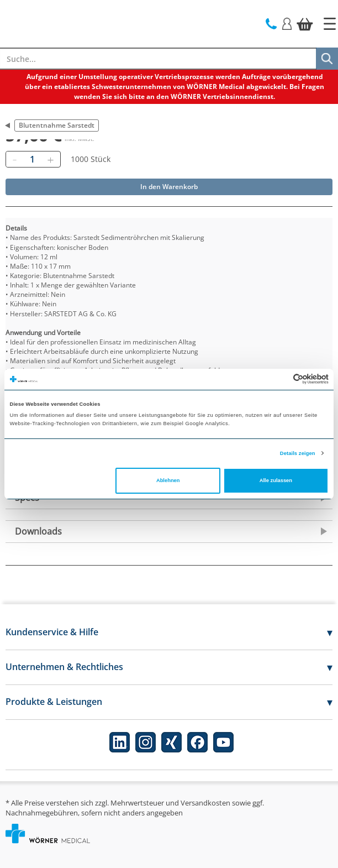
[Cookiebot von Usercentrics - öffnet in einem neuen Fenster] (280, 379)
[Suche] (327, 59)
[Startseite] (330, 24)
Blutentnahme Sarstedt (57, 125)
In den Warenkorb (169, 187)
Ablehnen (168, 480)
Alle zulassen (276, 480)
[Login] (287, 23)
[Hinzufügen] (50, 159)
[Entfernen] (14, 159)
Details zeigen (298, 453)
